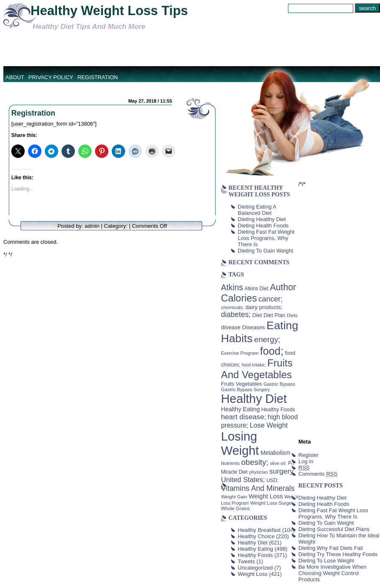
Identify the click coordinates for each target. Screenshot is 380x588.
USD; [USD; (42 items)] (273, 480)
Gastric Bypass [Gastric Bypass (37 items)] (280, 384)
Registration (98, 77)
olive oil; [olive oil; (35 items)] (278, 463)
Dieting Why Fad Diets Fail (331, 548)
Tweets (246, 561)
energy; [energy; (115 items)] (267, 339)
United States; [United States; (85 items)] (243, 480)
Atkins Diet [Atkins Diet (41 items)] (256, 289)
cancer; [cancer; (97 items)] (270, 299)
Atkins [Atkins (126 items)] (232, 287)
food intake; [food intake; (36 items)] (254, 365)
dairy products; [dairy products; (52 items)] (264, 307)
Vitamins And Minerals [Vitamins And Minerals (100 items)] (258, 488)
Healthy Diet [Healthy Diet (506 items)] (254, 399)
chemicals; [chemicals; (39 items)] (232, 307)
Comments (318, 474)
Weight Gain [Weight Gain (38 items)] (234, 497)
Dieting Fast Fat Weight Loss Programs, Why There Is (266, 238)
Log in (306, 461)
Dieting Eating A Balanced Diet (257, 210)
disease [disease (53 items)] (231, 327)
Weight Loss (253, 574)
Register (308, 455)
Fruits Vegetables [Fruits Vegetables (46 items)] (241, 384)
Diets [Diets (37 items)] (292, 315)
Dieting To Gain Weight (265, 251)
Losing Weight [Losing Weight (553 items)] (240, 443)
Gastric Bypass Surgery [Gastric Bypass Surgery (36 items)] (245, 389)
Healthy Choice (256, 536)
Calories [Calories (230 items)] (239, 298)
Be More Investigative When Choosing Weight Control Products (332, 573)
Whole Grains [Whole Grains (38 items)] (235, 508)
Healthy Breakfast (259, 530)
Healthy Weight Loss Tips (109, 11)
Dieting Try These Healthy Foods (338, 554)
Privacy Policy (51, 77)
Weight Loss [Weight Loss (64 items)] (266, 496)
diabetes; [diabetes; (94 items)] (236, 315)
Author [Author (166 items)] (283, 287)
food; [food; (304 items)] (272, 351)
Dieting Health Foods (263, 226)
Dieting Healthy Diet (262, 219)
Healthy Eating (255, 549)
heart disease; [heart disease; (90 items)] (244, 417)
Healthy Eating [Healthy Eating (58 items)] (240, 409)
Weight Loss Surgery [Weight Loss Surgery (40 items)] (273, 503)
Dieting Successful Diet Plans (334, 529)
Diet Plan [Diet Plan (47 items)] (275, 315)
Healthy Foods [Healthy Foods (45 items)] (278, 410)
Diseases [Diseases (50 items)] (254, 327)
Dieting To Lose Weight (326, 561)
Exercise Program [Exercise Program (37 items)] (240, 353)
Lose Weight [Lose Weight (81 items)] (269, 425)
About (15, 77)
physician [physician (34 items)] (258, 472)
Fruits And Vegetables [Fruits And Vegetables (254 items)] (257, 369)
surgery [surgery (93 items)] (281, 471)
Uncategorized (255, 568)
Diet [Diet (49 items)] (257, 315)
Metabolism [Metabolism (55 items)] (275, 453)
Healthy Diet (253, 543)
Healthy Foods (255, 555)
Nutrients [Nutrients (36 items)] (230, 463)
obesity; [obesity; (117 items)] (255, 462)
